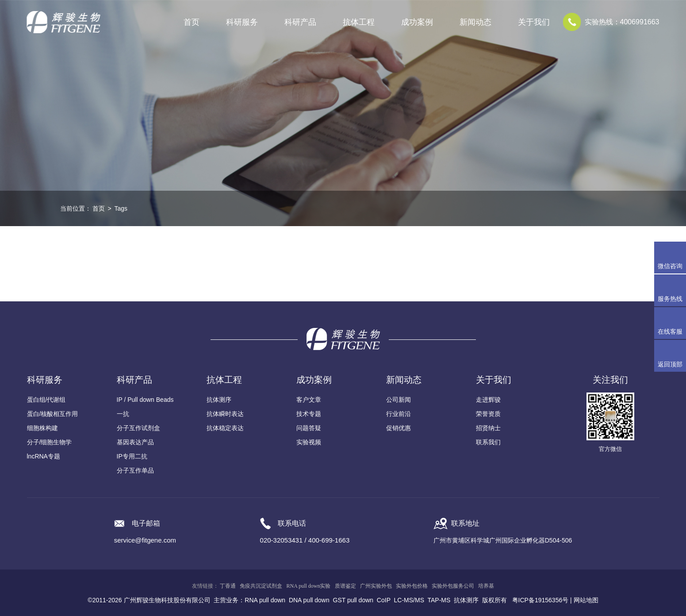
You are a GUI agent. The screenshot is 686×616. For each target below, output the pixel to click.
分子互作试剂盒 (138, 428)
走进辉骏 (488, 400)
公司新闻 (399, 400)
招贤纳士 (488, 428)
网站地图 (586, 600)
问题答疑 (309, 428)
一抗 (123, 414)
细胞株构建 (42, 428)
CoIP (384, 600)
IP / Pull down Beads (145, 400)
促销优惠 (399, 428)
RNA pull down (265, 600)
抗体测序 (219, 400)
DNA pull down (309, 600)
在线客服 (670, 331)
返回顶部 (670, 364)
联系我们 (488, 442)
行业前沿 (399, 414)
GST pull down (353, 600)
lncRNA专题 (44, 456)
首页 (192, 22)
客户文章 (309, 400)
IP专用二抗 (132, 456)
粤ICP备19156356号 (540, 600)
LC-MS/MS (409, 600)
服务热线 (672, 290)
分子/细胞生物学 (50, 442)
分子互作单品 (135, 470)
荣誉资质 (488, 414)
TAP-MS (439, 600)
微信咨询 (670, 266)
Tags (121, 208)
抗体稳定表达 (225, 428)
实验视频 (309, 442)
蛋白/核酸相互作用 (53, 414)
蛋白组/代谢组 (46, 400)
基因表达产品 (135, 442)
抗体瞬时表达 (225, 414)
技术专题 (309, 414)
